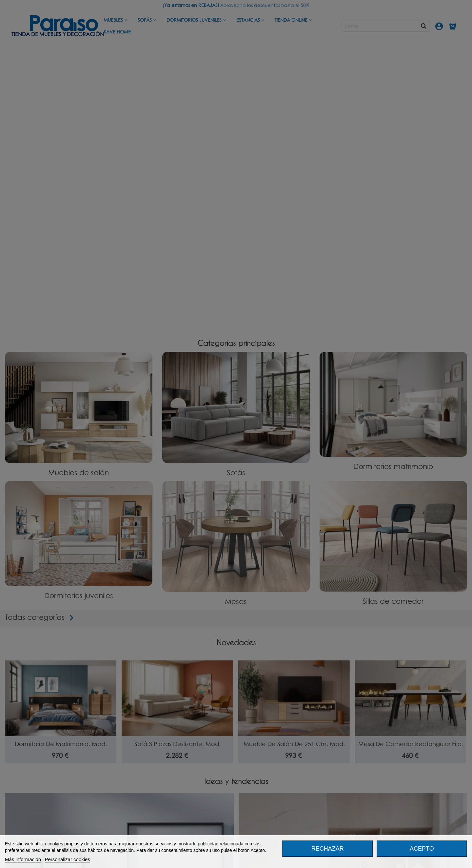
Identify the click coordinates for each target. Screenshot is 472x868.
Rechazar (328, 849)
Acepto (422, 849)
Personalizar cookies (68, 859)
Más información (23, 859)
